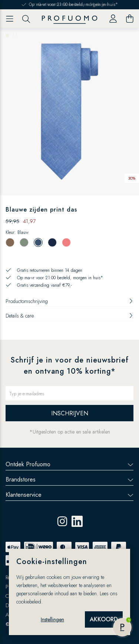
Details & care (69, 316)
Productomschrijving (69, 301)
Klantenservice (69, 495)
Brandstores (69, 479)
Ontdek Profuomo (69, 464)
